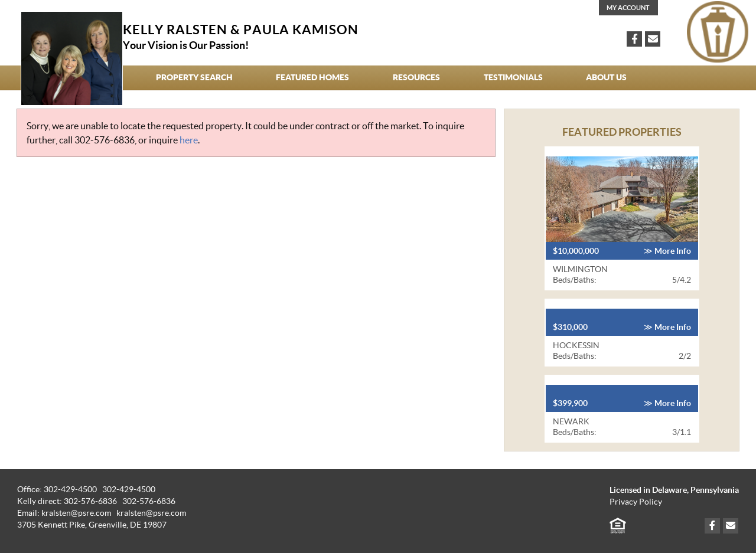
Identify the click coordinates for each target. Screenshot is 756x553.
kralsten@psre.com (151, 513)
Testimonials (513, 77)
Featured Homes (312, 77)
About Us (606, 77)
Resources (416, 77)
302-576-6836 (105, 140)
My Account (628, 8)
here (189, 140)
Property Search (194, 77)
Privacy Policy (636, 502)
